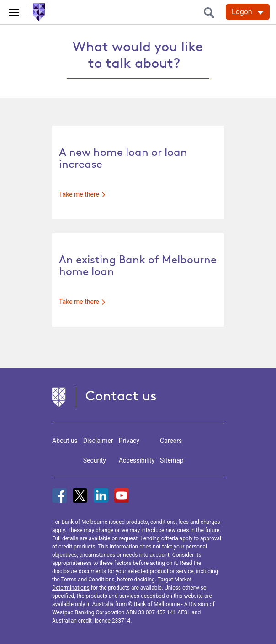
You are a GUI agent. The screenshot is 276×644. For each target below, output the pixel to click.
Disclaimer (98, 441)
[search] (212, 13)
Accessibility (137, 460)
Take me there (82, 194)
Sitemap (172, 460)
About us (65, 441)
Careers (171, 441)
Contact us (121, 396)
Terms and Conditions (88, 580)
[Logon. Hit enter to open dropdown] (248, 12)
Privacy (129, 441)
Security (95, 460)
